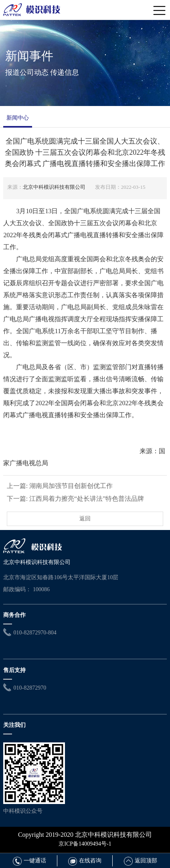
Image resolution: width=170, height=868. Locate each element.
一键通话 (29, 861)
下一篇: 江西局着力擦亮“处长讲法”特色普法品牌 (76, 499)
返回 (85, 519)
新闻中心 (18, 118)
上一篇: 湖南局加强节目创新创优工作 (60, 486)
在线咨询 (85, 861)
